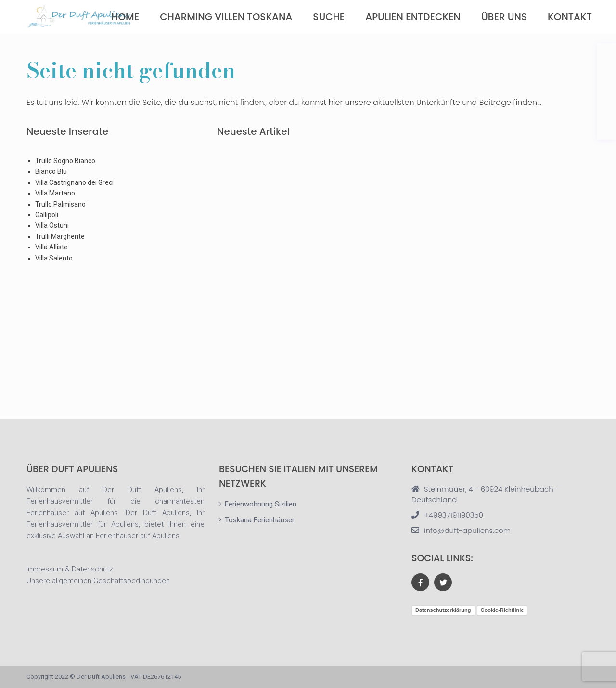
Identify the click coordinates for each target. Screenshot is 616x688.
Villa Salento (54, 258)
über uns (504, 17)
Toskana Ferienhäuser (260, 520)
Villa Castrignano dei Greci (74, 182)
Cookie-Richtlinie (502, 610)
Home (125, 17)
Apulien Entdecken (413, 17)
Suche (329, 17)
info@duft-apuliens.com (467, 530)
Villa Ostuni (52, 225)
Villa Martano (55, 193)
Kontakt (570, 17)
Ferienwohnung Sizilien (261, 504)
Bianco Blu (51, 171)
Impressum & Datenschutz (70, 569)
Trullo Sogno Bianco (65, 161)
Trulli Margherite (60, 236)
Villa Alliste (51, 247)
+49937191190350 (454, 515)
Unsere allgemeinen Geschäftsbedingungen (98, 581)
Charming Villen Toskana (226, 17)
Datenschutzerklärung (443, 610)
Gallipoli (47, 215)
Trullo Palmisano (60, 204)
